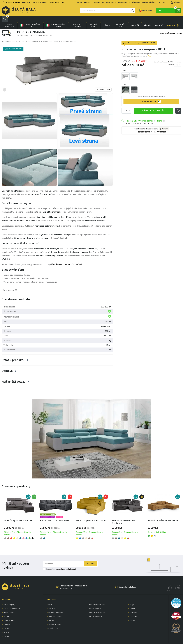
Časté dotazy (135, 2)
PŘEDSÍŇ (147, 20)
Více (149, 50)
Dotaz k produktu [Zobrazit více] (13, 354)
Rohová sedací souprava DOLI (63, 36)
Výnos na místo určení (97, 607)
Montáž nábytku (95, 603)
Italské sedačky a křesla (30, 20)
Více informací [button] (176, 56)
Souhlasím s (61, 563)
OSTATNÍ (159, 20)
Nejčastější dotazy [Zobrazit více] (14, 376)
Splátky (97, 2)
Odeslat (90, 558)
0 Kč (170, 11)
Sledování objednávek (97, 599)
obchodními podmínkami (66, 563)
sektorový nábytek (77, 20)
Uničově (78, 259)
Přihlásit (176, 2)
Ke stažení (133, 611)
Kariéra (132, 603)
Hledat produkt (81, 11)
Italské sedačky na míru (55, 20)
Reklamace (123, 2)
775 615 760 (42, 2)
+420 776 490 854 (159, 126)
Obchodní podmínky (56, 607)
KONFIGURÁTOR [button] (151, 95)
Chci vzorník (137, 10)
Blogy (132, 599)
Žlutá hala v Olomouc (61, 259)
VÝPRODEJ (173, 20)
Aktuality (88, 2)
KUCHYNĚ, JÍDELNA (120, 20)
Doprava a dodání (55, 619)
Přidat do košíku (153, 105)
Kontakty (133, 615)
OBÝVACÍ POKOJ (93, 20)
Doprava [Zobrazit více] (7, 365)
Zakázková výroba (149, 2)
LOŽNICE (106, 20)
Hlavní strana (6, 36)
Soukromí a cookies (55, 611)
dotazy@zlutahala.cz (127, 581)
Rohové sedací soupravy (40, 36)
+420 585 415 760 (29, 2)
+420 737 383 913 (149, 37)
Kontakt (162, 2)
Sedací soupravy (10, 20)
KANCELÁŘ (135, 20)
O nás (80, 2)
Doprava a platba (109, 2)
